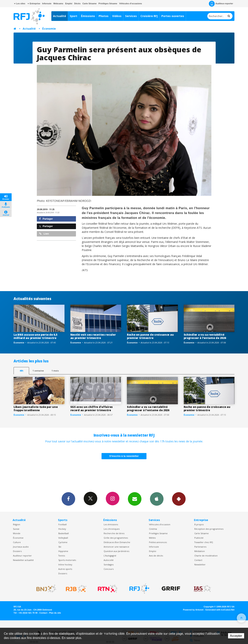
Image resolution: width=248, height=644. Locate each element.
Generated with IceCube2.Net (220, 610)
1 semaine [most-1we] (38, 371)
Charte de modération (206, 556)
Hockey (62, 529)
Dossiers (17, 551)
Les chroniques (112, 529)
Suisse (16, 529)
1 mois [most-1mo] (55, 371)
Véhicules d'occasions (131, 3)
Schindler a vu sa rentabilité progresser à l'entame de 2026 (205, 336)
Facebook (68, 499)
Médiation (200, 551)
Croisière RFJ (149, 16)
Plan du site (55, 613)
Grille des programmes (116, 538)
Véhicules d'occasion (160, 524)
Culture (17, 542)
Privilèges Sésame (108, 3)
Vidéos (117, 16)
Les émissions (111, 524)
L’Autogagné (110, 556)
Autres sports (65, 569)
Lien (44, 234)
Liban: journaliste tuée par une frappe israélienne (36, 408)
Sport (74, 16)
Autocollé (109, 560)
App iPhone (157, 499)
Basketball (64, 533)
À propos (199, 524)
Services (131, 16)
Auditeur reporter (22, 556)
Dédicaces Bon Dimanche (117, 542)
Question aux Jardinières (116, 551)
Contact (198, 560)
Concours (109, 569)
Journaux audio (21, 547)
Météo (152, 538)
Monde (17, 533)
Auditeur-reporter (221, 4)
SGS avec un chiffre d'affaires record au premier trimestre (92, 408)
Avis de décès (156, 556)
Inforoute (47, 3)
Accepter (236, 636)
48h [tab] (21, 371)
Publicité (199, 538)
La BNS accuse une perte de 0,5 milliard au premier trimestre (35, 336)
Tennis (62, 556)
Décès (77, 3)
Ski (60, 547)
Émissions (88, 16)
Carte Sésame (90, 3)
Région (17, 524)
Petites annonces (158, 542)
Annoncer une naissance (116, 547)
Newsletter (200, 564)
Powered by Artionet (193, 610)
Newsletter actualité (23, 560)
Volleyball (63, 538)
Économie (49, 29)
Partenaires (200, 547)
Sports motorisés (67, 560)
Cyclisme (63, 542)
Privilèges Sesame (158, 533)
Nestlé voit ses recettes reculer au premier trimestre (93, 336)
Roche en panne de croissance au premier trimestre (150, 336)
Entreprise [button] (34, 3)
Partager (46, 219)
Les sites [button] (20, 3)
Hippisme (63, 551)
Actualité (60, 16)
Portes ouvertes (173, 16)
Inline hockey (65, 564)
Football (62, 524)
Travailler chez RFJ (204, 542)
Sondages (109, 564)
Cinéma (153, 529)
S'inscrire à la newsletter (124, 456)
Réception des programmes (209, 529)
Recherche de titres (114, 533)
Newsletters (135, 499)
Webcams (58, 3)
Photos (104, 16)
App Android (179, 499)
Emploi (69, 3)
